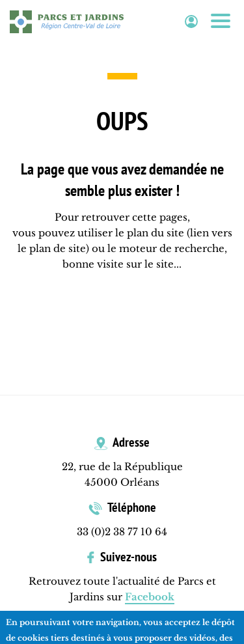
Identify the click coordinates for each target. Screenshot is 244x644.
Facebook (150, 597)
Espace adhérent (191, 22)
